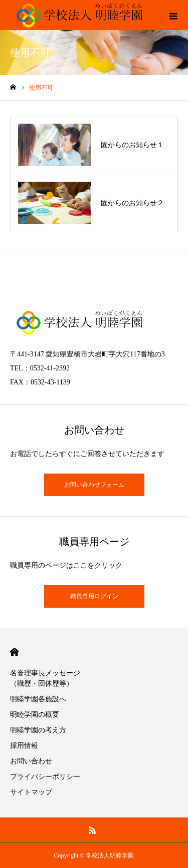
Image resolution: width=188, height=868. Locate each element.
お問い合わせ (31, 761)
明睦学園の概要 (35, 715)
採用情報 (24, 746)
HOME (14, 652)
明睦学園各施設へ (38, 699)
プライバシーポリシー (45, 777)
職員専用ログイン (94, 596)
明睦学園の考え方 (38, 730)
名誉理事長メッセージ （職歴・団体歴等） (52, 678)
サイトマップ (31, 792)
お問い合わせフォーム (94, 485)
